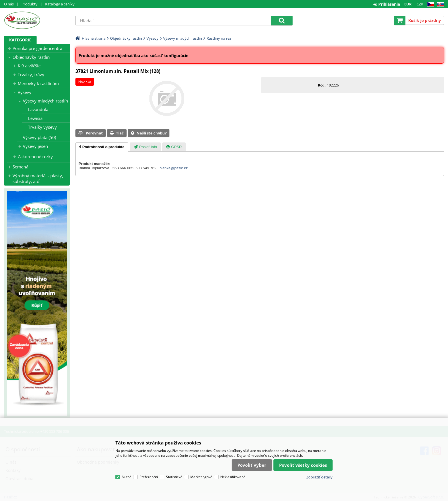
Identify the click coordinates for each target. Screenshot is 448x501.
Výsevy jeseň (35, 146)
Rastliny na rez (219, 38)
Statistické (174, 477)
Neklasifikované (233, 477)
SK (439, 4)
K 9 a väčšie (29, 66)
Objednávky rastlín (31, 57)
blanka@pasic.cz (174, 168)
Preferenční (149, 477)
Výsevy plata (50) (39, 137)
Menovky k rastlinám (38, 83)
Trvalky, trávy (31, 75)
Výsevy (25, 92)
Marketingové (201, 477)
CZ (430, 4)
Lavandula (38, 109)
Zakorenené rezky (35, 156)
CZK (420, 4)
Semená (20, 167)
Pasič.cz (37, 20)
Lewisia (35, 118)
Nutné (127, 477)
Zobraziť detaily (319, 477)
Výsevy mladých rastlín (45, 101)
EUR (408, 4)
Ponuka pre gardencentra (37, 48)
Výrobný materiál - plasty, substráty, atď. (38, 178)
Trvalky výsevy (42, 127)
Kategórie (20, 40)
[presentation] (102, 147)
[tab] (102, 147)
